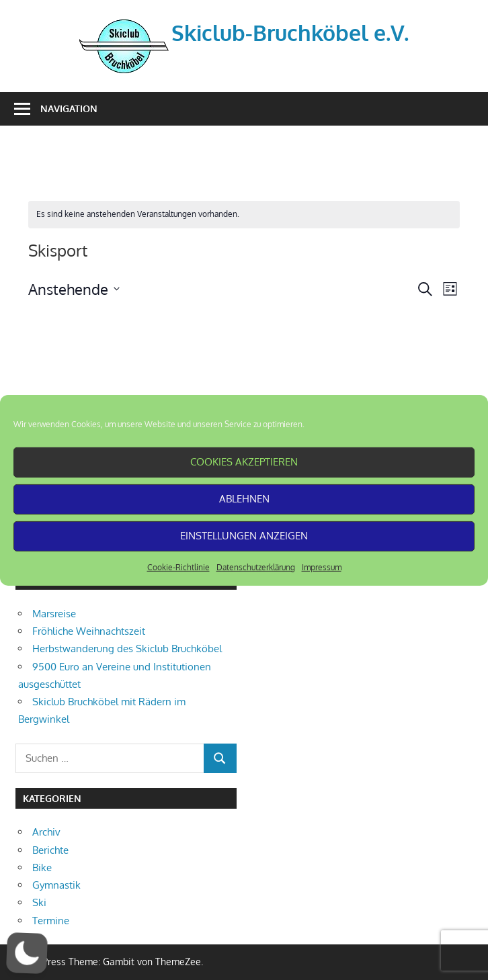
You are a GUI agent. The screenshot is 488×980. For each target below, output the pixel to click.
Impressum (322, 567)
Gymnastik (56, 885)
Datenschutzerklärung (256, 567)
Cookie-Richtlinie (178, 567)
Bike (42, 867)
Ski (39, 902)
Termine (51, 921)
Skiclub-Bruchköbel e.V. (290, 33)
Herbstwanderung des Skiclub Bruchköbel (127, 649)
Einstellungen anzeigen (244, 536)
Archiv (46, 832)
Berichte (50, 850)
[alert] (244, 215)
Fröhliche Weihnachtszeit (89, 631)
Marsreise (54, 614)
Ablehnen (244, 499)
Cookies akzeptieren (244, 462)
